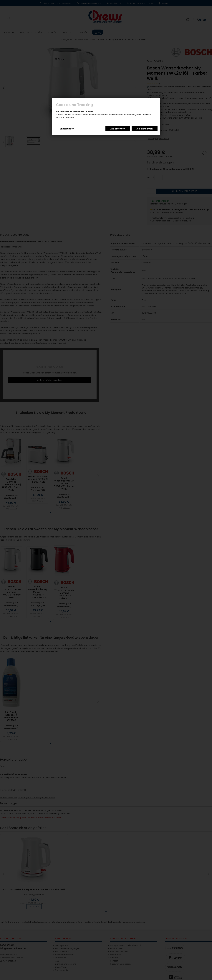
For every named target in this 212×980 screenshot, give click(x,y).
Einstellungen (67, 129)
